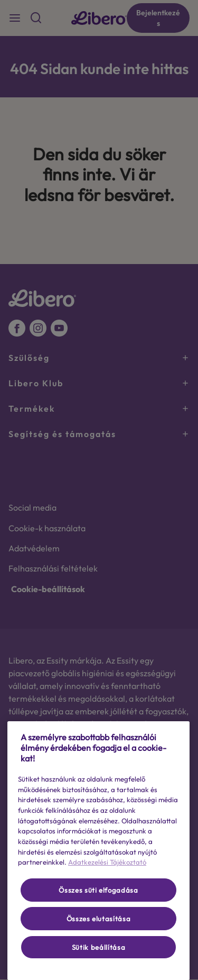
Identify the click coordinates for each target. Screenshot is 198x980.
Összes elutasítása (99, 919)
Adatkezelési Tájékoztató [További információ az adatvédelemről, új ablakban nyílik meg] (107, 862)
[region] (98, 851)
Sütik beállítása (99, 947)
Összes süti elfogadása (98, 890)
